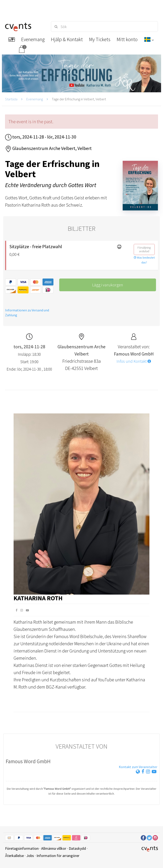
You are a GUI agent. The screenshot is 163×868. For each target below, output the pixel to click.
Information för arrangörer (58, 856)
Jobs (30, 856)
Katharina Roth (38, 598)
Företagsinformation (22, 848)
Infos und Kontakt (134, 361)
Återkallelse (14, 856)
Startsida (11, 99)
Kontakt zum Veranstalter (138, 767)
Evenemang (35, 99)
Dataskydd (77, 848)
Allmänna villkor (54, 848)
